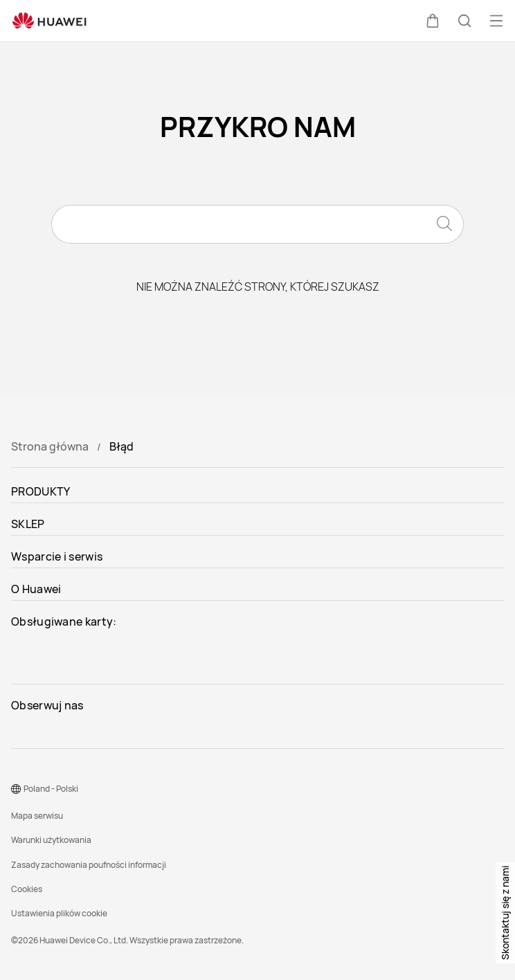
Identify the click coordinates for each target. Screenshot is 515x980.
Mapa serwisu (37, 816)
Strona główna (50, 446)
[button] (433, 21)
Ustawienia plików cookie (59, 913)
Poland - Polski (51, 789)
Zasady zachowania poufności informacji (89, 865)
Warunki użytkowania (51, 840)
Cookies (27, 889)
